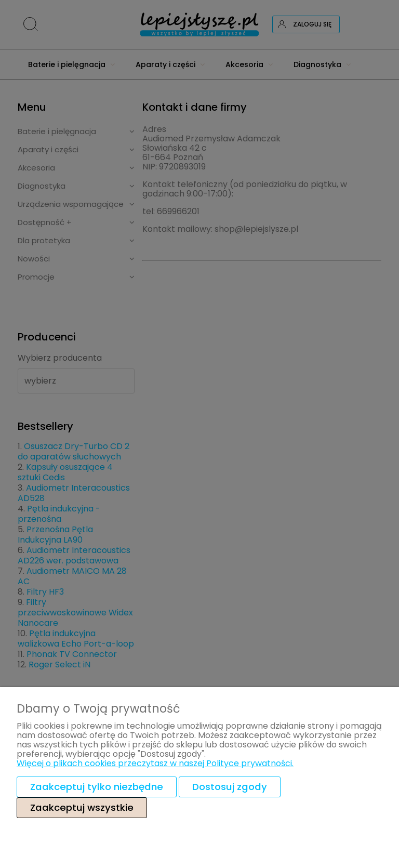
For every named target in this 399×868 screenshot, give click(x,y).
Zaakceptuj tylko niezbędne (97, 787)
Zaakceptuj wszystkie (82, 807)
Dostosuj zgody (230, 787)
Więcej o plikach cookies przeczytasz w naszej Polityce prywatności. (155, 763)
